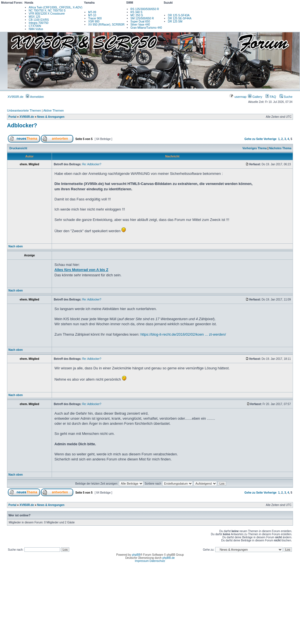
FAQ (271, 97)
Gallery (255, 97)
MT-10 (92, 15)
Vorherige (270, 139)
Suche (286, 97)
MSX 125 (34, 17)
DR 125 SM (175, 22)
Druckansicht (18, 148)
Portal (12, 117)
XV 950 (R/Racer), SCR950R (106, 25)
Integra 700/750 (38, 23)
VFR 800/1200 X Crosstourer (47, 14)
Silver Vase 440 (140, 25)
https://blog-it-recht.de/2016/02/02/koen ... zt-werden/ (183, 334)
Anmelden (35, 97)
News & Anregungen (51, 117)
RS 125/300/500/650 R (145, 9)
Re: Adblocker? (92, 164)
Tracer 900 (95, 18)
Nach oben (16, 246)
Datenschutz (157, 561)
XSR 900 (94, 22)
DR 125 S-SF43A (179, 15)
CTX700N (35, 26)
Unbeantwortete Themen (24, 110)
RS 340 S (137, 12)
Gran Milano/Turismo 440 (146, 28)
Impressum (142, 561)
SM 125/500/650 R (142, 18)
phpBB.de (169, 558)
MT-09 (92, 12)
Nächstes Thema (280, 148)
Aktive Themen (53, 110)
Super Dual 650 (140, 22)
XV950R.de (15, 97)
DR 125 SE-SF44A (180, 18)
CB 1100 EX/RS (39, 20)
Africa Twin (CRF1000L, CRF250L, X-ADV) (55, 7)
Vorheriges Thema (255, 148)
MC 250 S (137, 15)
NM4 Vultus (36, 29)
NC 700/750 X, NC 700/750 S (47, 11)
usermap (238, 97)
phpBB (136, 555)
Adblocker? (22, 125)
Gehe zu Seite (254, 139)
